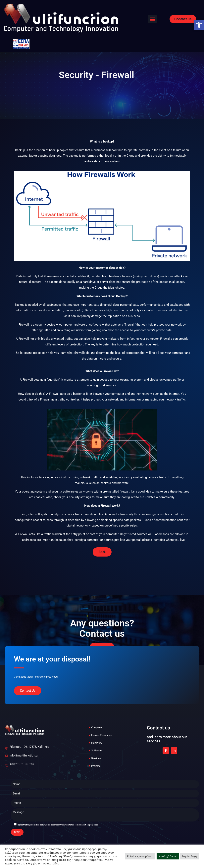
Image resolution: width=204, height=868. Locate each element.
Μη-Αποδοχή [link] (189, 856)
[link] (199, 25)
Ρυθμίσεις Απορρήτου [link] (140, 856)
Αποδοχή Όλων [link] (168, 856)
